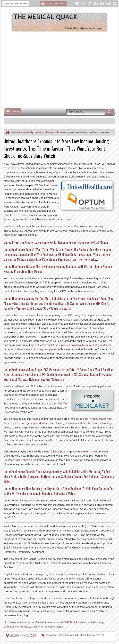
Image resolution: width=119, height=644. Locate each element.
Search (110, 112)
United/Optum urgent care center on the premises (79, 451)
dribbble (108, 4)
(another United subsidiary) (20, 460)
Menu (15, 112)
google (89, 4)
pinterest (115, 4)
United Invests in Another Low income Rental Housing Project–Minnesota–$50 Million (56, 242)
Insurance (52, 635)
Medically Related (69, 635)
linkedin (102, 4)
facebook (83, 4)
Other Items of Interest (92, 635)
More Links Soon (55, 3)
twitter (77, 4)
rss (96, 4)
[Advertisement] (61, 69)
